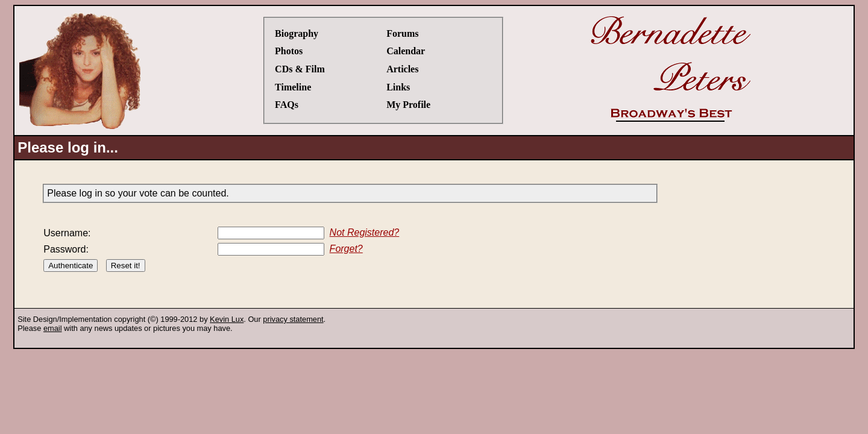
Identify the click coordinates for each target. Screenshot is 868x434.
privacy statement (293, 319)
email (53, 328)
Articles (402, 69)
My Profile (408, 105)
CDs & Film (300, 69)
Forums (402, 33)
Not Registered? (365, 232)
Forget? (346, 249)
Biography (297, 33)
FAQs (287, 105)
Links (398, 87)
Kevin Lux (227, 319)
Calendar (406, 51)
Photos (289, 51)
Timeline (293, 87)
